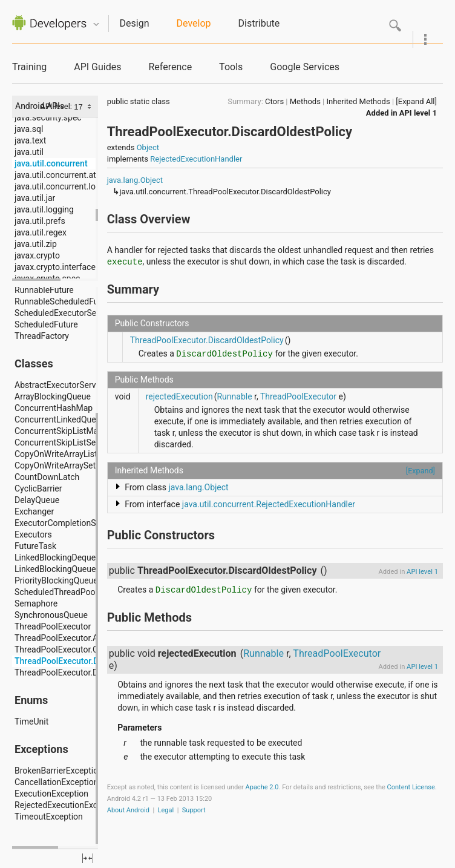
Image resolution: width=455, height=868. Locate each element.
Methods (305, 101)
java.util (29, 152)
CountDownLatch (47, 477)
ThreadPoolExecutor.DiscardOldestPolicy (92, 661)
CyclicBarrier (38, 488)
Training (29, 67)
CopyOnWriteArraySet (55, 465)
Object (148, 147)
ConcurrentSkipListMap (59, 431)
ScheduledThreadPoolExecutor (72, 592)
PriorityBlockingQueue (56, 580)
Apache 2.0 (262, 787)
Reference (170, 67)
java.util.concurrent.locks (62, 186)
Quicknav (96, 25)
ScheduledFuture (46, 324)
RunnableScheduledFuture (64, 301)
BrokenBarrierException (59, 771)
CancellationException (56, 782)
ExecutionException (51, 794)
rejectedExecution (179, 396)
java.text (30, 140)
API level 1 (418, 113)
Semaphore (36, 603)
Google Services (305, 67)
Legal (166, 810)
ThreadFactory (42, 336)
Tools (231, 67)
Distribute (259, 23)
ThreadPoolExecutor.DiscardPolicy (79, 672)
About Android (128, 810)
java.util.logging (44, 209)
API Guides (97, 67)
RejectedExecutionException (68, 805)
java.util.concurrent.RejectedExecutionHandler (269, 504)
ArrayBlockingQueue (53, 396)
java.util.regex (41, 232)
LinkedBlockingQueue (55, 569)
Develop (194, 23)
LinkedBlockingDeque (55, 557)
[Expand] (421, 471)
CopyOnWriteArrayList (56, 454)
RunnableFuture (44, 290)
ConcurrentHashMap (54, 408)
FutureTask (35, 546)
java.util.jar (35, 198)
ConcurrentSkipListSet (57, 442)
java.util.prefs (40, 221)
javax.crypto (37, 255)
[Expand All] (416, 101)
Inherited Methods (358, 101)
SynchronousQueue (51, 615)
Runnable (234, 396)
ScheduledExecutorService (64, 313)
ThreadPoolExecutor (53, 626)
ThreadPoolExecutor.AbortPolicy (75, 638)
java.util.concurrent (51, 163)
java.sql (29, 129)
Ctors (274, 101)
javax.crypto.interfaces (57, 267)
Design (135, 23)
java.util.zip (36, 244)
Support (194, 810)
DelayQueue (37, 500)
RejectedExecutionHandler (196, 159)
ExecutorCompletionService (67, 523)
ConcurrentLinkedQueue (60, 419)
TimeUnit (31, 722)
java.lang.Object (135, 180)
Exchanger (34, 511)
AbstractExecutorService (61, 385)
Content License (411, 787)
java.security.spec (48, 117)
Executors (33, 534)
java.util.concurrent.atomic (65, 175)
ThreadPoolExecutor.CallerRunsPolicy (85, 649)
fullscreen (88, 858)
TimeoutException (49, 817)
